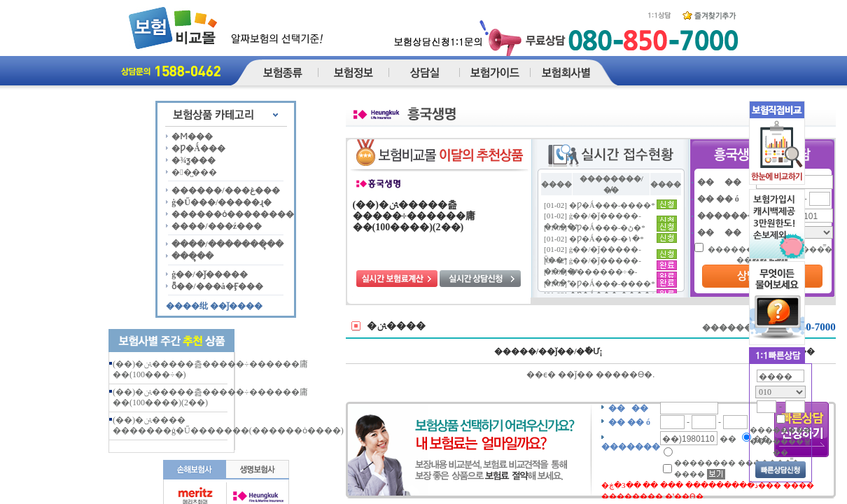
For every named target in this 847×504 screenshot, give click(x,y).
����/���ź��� (217, 226)
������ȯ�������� (233, 214)
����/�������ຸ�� (227, 244)
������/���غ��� (225, 190)
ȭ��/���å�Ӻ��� (217, 286)
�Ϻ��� (192, 136)
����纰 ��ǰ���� (214, 306)
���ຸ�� (192, 256)
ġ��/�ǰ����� (209, 274)
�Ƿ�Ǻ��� (198, 148)
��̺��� (194, 172)
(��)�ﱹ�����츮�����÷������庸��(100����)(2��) (414, 216)
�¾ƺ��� (194, 160)
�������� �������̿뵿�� (780, 441)
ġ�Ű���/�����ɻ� (222, 202)
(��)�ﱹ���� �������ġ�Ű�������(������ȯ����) (228, 425)
